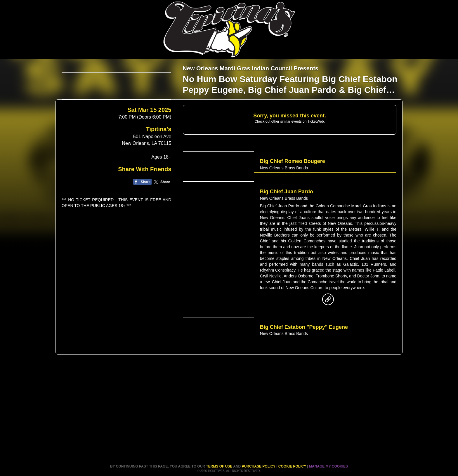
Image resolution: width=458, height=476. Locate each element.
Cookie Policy (293, 466)
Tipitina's (159, 183)
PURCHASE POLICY (259, 466)
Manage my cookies (328, 466)
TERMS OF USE (220, 466)
